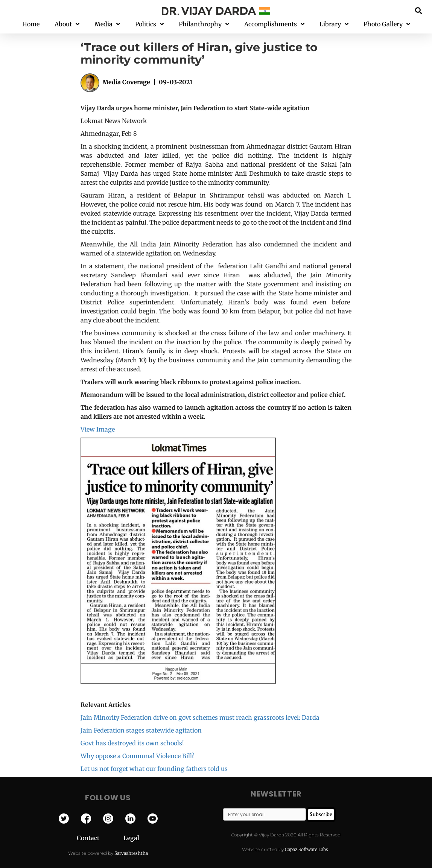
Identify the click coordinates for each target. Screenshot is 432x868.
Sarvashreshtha (131, 853)
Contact (100, 838)
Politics (149, 24)
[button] (419, 10)
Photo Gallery (387, 24)
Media (107, 24)
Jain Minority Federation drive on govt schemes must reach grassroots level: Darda (200, 718)
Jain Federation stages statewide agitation (141, 730)
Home (31, 24)
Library (334, 24)
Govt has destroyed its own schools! (132, 743)
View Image (98, 429)
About (67, 24)
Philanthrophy (204, 24)
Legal (131, 838)
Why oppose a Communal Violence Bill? (138, 756)
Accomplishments (274, 24)
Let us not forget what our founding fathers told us (154, 769)
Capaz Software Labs (307, 849)
